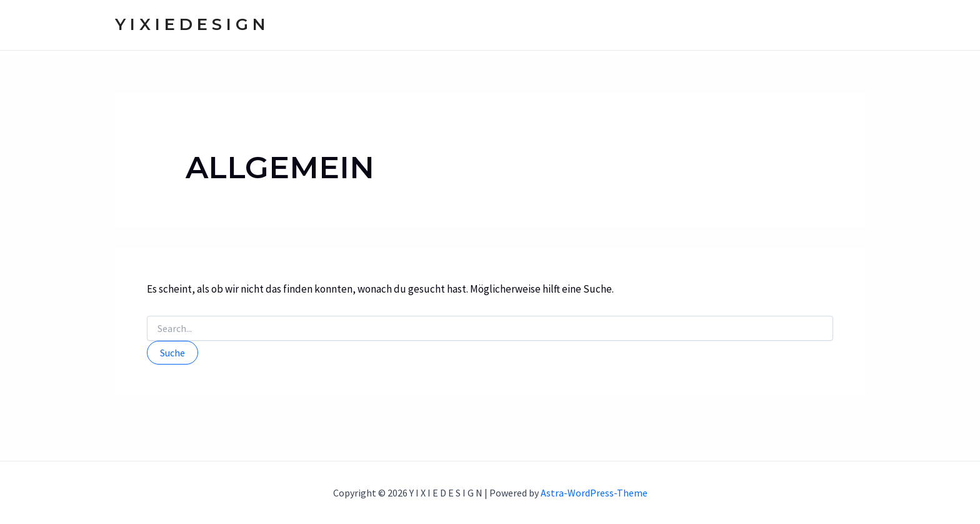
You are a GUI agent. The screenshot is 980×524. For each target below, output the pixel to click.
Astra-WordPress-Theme (594, 493)
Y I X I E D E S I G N (190, 24)
